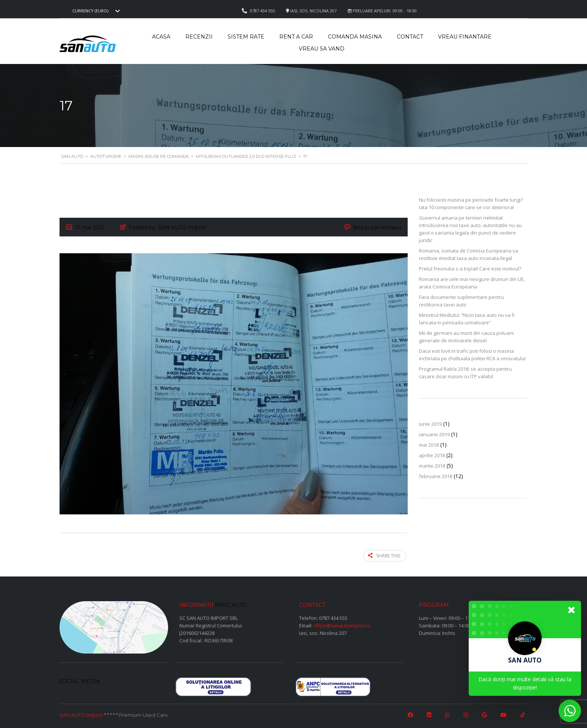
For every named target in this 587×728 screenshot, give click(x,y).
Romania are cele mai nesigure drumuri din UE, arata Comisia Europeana (472, 283)
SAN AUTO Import (81, 714)
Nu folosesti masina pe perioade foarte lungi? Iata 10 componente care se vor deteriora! (471, 204)
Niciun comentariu (377, 227)
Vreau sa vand (322, 49)
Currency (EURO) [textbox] (90, 11)
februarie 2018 (436, 476)
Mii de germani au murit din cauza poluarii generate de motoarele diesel (466, 337)
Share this (386, 555)
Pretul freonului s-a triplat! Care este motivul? (470, 269)
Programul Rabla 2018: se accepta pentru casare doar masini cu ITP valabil (465, 373)
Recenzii (199, 37)
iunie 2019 (430, 424)
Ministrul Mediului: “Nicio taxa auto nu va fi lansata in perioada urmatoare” (467, 319)
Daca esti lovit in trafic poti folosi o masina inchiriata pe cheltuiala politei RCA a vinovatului (472, 355)
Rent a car (296, 37)
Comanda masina (355, 37)
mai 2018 (429, 445)
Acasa (161, 37)
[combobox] (95, 11)
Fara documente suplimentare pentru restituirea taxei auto (461, 301)
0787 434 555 (333, 617)
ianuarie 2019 (434, 434)
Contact (410, 37)
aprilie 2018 (432, 455)
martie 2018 (432, 466)
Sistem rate (246, 37)
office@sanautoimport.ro (342, 625)
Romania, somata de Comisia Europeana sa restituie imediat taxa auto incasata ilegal (469, 254)
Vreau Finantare (465, 37)
